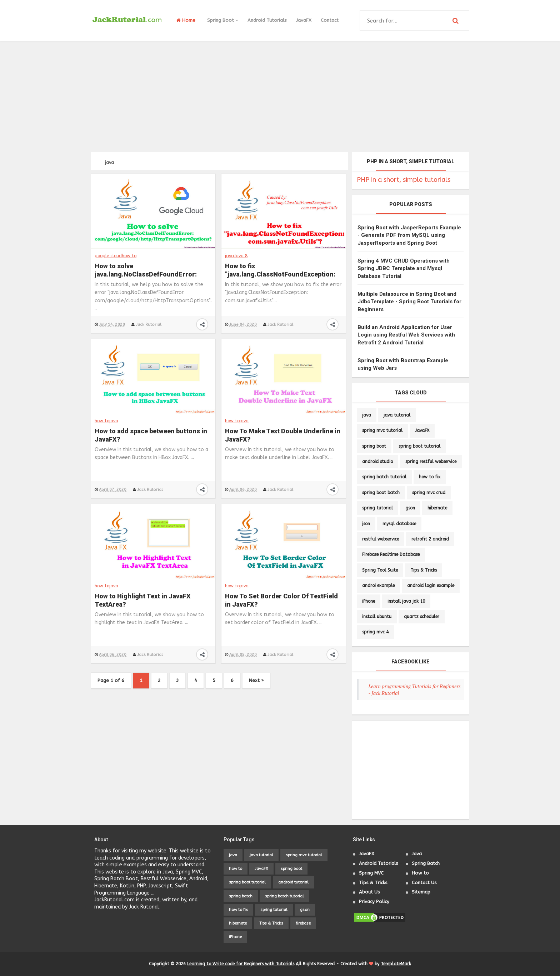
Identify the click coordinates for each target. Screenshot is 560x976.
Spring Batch (426, 863)
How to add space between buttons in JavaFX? (151, 435)
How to (420, 873)
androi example (378, 586)
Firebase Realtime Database (391, 554)
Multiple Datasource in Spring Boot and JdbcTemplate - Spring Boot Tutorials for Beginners (409, 302)
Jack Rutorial (148, 325)
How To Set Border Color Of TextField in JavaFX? (281, 600)
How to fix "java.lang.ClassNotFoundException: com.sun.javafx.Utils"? (280, 271)
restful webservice (381, 539)
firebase (303, 923)
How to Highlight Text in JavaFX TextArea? (143, 600)
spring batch (241, 896)
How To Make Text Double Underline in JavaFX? (283, 435)
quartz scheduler (422, 617)
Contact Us (424, 883)
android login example (431, 586)
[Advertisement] (280, 96)
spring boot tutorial (419, 446)
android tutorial (293, 882)
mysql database (399, 524)
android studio (377, 462)
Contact (330, 20)
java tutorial (397, 415)
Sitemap (421, 892)
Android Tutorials (267, 20)
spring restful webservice (431, 462)
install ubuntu (377, 617)
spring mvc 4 (375, 632)
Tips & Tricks (424, 570)
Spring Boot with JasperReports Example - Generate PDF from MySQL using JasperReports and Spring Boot (409, 235)
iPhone (369, 601)
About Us (369, 892)
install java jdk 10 (406, 601)
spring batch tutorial (384, 477)
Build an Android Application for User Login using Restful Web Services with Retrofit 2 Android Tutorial (406, 335)
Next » (256, 680)
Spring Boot (223, 20)
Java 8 (241, 256)
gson (410, 508)
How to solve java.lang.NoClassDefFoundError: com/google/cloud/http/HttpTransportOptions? (153, 271)
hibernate (437, 508)
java (229, 256)
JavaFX (304, 20)
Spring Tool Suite (380, 570)
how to (129, 256)
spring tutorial (377, 508)
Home (186, 20)
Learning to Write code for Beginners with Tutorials (241, 964)
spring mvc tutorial (382, 430)
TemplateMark (396, 964)
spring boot (374, 446)
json (366, 524)
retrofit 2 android (430, 539)
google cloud (108, 256)
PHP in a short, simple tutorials (404, 180)
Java (417, 854)
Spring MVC (371, 873)
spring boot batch (381, 493)
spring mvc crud (429, 493)
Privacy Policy (374, 902)
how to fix (430, 477)
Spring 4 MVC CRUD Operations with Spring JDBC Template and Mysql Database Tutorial (404, 268)
